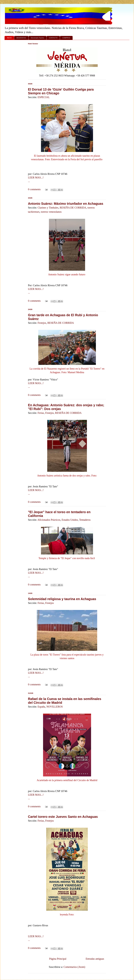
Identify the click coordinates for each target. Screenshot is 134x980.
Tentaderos (85, 520)
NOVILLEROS (55, 707)
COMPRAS (66, 38)
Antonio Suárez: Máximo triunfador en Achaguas (66, 204)
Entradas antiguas (95, 959)
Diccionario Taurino (37, 38)
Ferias (41, 413)
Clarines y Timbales (48, 208)
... (29, 181)
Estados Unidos (70, 520)
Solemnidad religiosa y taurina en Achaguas (62, 599)
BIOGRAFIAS (21, 38)
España (41, 707)
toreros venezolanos (51, 212)
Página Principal (58, 959)
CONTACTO (53, 38)
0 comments (34, 189)
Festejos (42, 323)
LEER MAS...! (36, 177)
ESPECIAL (44, 97)
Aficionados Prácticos (49, 520)
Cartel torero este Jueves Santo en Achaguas (63, 817)
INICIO (9, 38)
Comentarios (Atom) (74, 967)
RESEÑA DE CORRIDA (73, 208)
